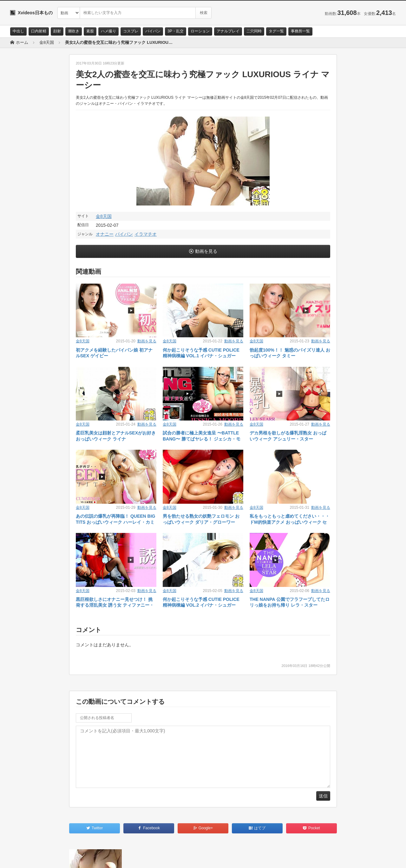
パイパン (153, 31)
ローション (200, 31)
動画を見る (206, 251)
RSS (82, 858)
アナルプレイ (228, 31)
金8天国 (104, 216)
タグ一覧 (276, 31)
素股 (90, 31)
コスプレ (131, 31)
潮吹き (74, 31)
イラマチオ (146, 234)
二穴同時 (254, 31)
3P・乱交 (176, 31)
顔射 (57, 31)
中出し (18, 31)
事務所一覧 (300, 31)
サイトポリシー (58, 858)
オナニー (105, 234)
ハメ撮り (108, 31)
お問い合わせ (27, 858)
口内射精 (39, 31)
